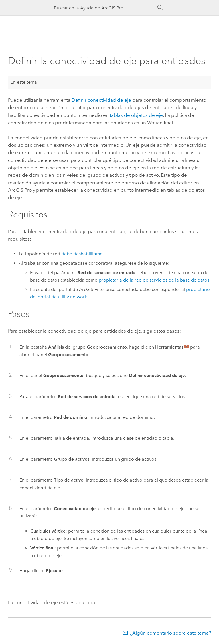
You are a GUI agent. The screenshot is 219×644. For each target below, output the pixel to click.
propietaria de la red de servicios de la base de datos (154, 280)
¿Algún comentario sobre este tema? (171, 633)
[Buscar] (160, 8)
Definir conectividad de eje (101, 100)
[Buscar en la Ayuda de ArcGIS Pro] (104, 8)
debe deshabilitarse (82, 254)
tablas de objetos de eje (136, 115)
